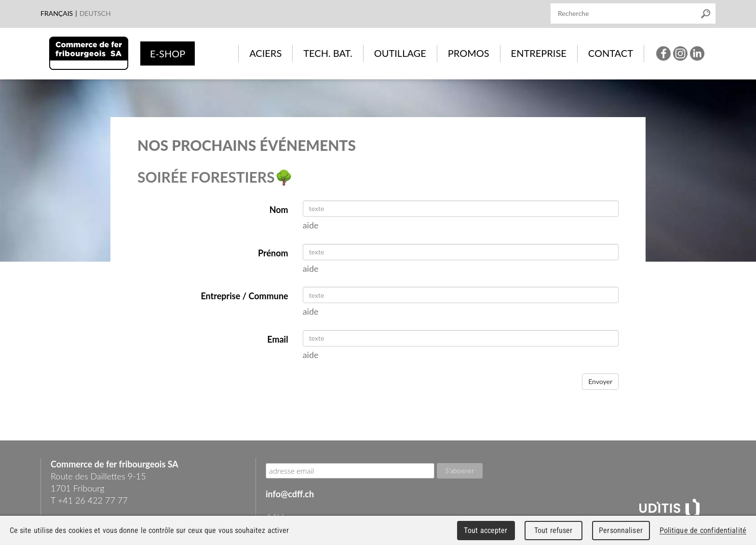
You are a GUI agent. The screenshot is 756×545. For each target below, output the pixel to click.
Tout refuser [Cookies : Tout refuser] (553, 530)
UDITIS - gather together (669, 509)
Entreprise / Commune (244, 296)
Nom (279, 210)
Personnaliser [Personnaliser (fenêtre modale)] (621, 530)
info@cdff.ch (290, 494)
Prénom (273, 253)
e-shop (168, 53)
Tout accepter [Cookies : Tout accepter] (486, 530)
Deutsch (95, 13)
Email (277, 339)
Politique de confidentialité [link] (703, 530)
